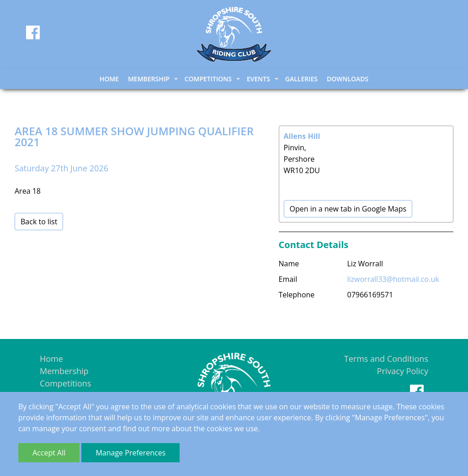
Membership (64, 371)
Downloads (348, 79)
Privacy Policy (403, 371)
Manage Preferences (130, 453)
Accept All (49, 453)
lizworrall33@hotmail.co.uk (393, 279)
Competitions (65, 383)
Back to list (39, 222)
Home (109, 79)
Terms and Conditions (386, 359)
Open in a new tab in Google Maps (348, 209)
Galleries (301, 79)
